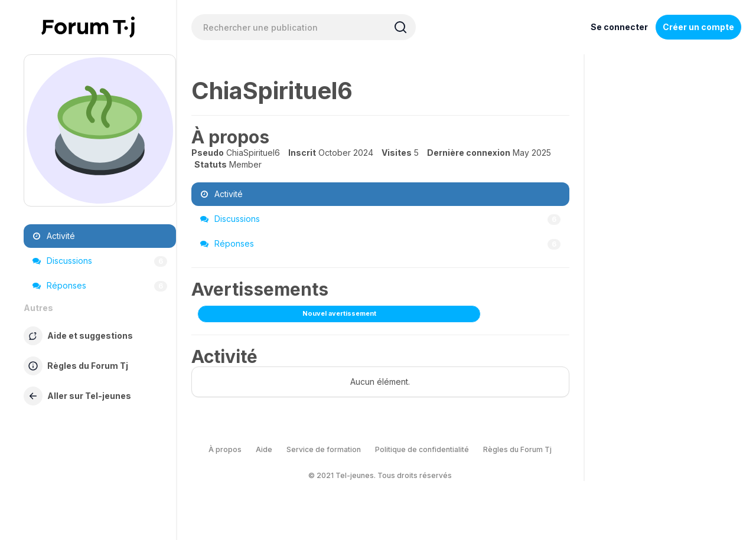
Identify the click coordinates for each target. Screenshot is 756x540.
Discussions (100, 261)
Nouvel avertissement (339, 313)
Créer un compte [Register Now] (698, 27)
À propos (225, 449)
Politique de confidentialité (422, 449)
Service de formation (324, 449)
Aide (264, 449)
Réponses (100, 286)
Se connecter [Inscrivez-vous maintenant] (619, 27)
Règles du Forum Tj (517, 449)
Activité (54, 236)
